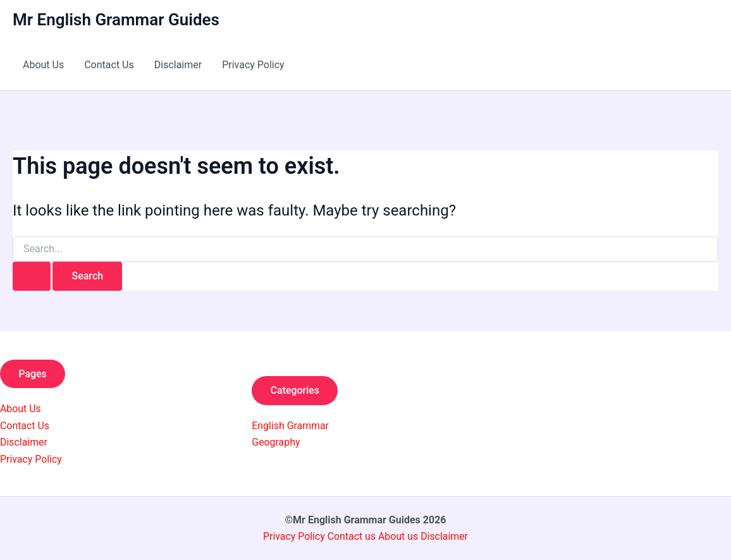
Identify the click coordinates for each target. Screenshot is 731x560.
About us (398, 536)
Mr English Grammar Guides (116, 20)
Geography (276, 442)
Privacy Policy (253, 65)
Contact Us (109, 65)
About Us (43, 65)
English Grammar (291, 426)
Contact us (353, 536)
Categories (295, 390)
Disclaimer (178, 65)
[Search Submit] (32, 276)
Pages (33, 374)
